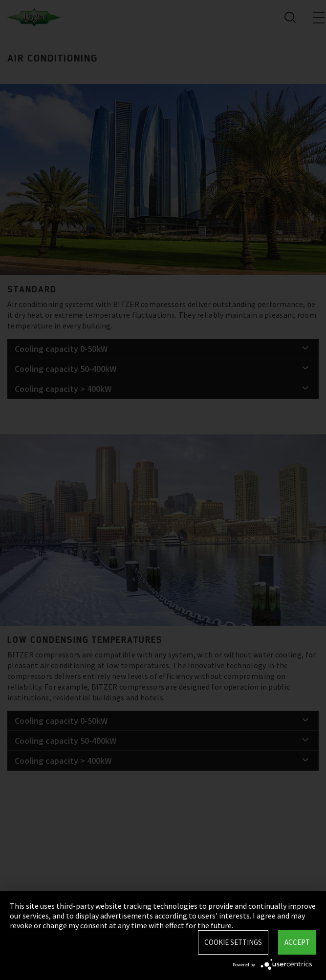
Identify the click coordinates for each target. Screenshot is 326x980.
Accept (297, 942)
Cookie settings (233, 942)
